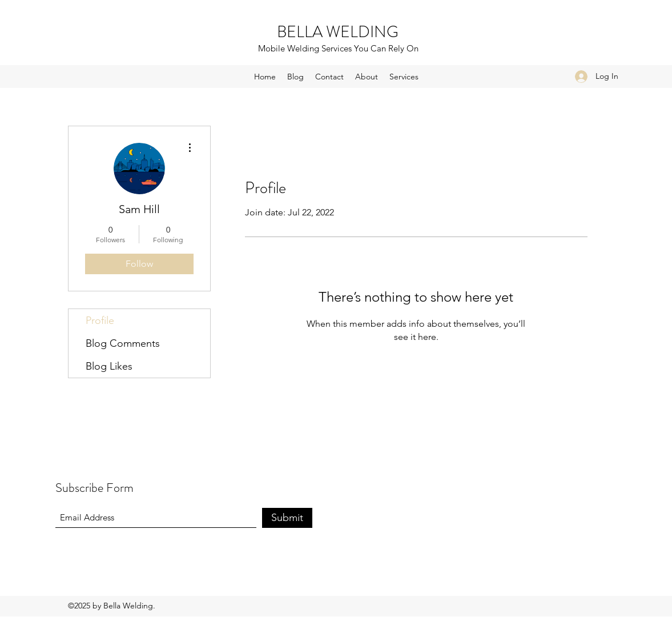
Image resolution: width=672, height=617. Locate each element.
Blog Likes (109, 366)
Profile (100, 320)
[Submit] (287, 518)
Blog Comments (123, 343)
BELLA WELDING (338, 32)
